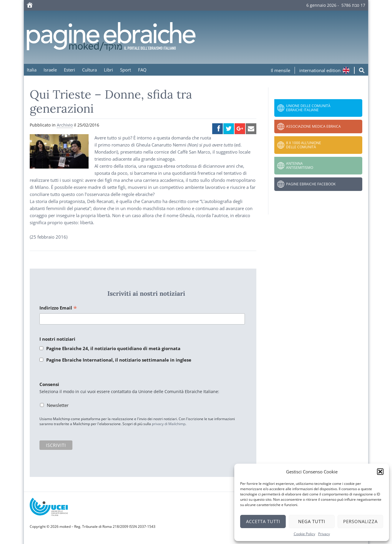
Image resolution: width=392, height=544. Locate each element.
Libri (108, 70)
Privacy (324, 534)
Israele (50, 70)
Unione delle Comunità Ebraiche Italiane (308, 108)
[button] (380, 472)
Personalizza (360, 521)
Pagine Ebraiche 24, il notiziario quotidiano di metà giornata (113, 348)
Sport (126, 70)
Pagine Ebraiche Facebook (311, 184)
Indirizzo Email (58, 308)
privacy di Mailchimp (169, 424)
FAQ (142, 70)
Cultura (89, 70)
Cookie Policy (304, 534)
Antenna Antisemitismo (300, 165)
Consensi (49, 384)
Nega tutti (312, 521)
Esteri (69, 70)
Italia (32, 70)
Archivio (65, 125)
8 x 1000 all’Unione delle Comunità (304, 145)
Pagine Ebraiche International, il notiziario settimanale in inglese (119, 360)
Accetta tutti (263, 521)
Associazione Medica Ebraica (313, 126)
